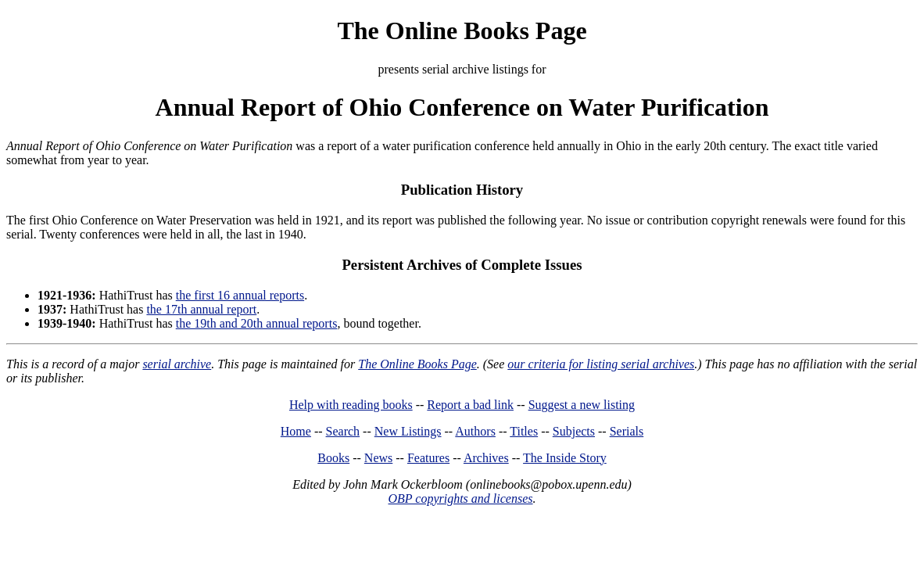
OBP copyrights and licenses (460, 498)
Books (333, 458)
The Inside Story (565, 458)
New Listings (408, 431)
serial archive (177, 364)
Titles (524, 431)
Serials (627, 431)
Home (296, 431)
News (378, 458)
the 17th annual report (201, 309)
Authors (475, 431)
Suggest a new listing (582, 405)
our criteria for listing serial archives (601, 364)
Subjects (574, 431)
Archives (486, 458)
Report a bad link (470, 405)
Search (343, 431)
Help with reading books (351, 405)
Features (428, 458)
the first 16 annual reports (240, 295)
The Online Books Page (462, 30)
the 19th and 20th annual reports (257, 323)
